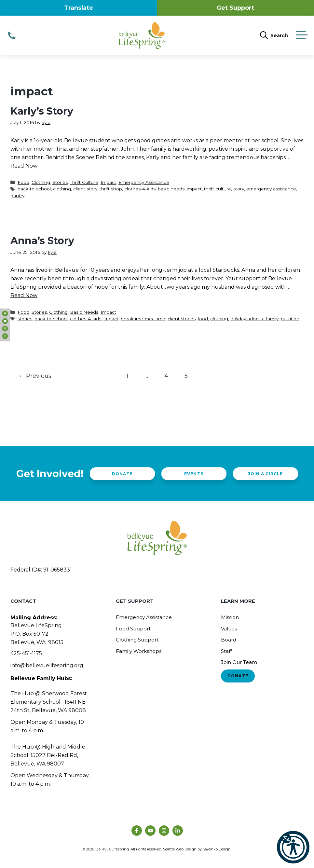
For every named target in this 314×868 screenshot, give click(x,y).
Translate (79, 8)
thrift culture (218, 189)
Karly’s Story (42, 111)
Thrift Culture (84, 182)
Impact (108, 182)
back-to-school (34, 189)
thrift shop (111, 189)
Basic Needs (84, 312)
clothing (62, 189)
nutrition (290, 319)
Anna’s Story (42, 241)
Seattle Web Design (180, 849)
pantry (17, 196)
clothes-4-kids (140, 189)
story (239, 189)
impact (194, 189)
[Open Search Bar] (274, 35)
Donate (122, 474)
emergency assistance (271, 189)
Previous (35, 376)
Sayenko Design (217, 849)
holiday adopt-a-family (254, 319)
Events (194, 474)
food (203, 319)
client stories (182, 319)
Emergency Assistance (144, 182)
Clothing (41, 182)
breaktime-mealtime (143, 319)
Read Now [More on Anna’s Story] (24, 295)
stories (25, 319)
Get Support (235, 8)
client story (85, 189)
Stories (60, 182)
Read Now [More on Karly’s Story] (24, 166)
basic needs (171, 189)
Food (23, 182)
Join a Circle (265, 474)
